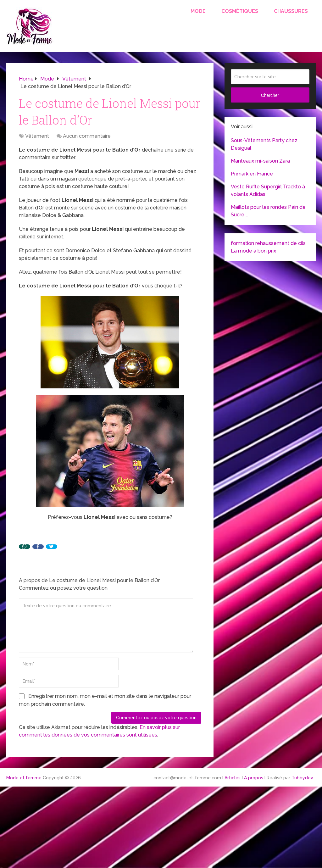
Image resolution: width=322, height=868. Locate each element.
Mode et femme (24, 778)
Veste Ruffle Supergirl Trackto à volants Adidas (268, 190)
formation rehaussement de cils (268, 243)
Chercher (270, 95)
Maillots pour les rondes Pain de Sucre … (268, 211)
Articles (233, 778)
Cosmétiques (240, 11)
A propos (254, 778)
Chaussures (291, 11)
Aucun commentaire (87, 136)
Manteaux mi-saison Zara (260, 161)
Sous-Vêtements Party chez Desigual (264, 144)
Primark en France (252, 174)
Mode (198, 11)
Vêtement (37, 136)
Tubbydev (302, 778)
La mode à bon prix (253, 251)
